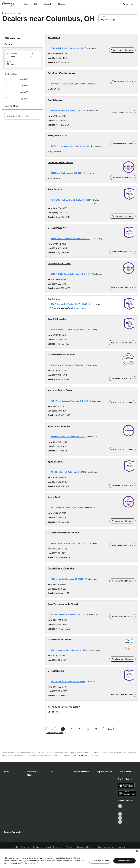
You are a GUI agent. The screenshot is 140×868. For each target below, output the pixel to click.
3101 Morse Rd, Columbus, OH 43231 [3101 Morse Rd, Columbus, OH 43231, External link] (67, 173)
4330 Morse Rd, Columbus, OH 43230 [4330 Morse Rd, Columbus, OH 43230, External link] (68, 579)
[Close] (137, 851)
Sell (35, 4)
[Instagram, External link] (120, 818)
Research (47, 4)
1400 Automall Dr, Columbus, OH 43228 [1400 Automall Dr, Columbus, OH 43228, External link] (69, 681)
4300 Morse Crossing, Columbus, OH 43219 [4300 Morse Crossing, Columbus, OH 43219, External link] (71, 401)
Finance (62, 4)
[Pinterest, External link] (120, 822)
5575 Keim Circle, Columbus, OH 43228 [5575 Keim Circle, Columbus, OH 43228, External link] (69, 437)
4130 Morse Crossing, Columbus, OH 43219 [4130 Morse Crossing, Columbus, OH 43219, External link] (70, 650)
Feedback (121, 847)
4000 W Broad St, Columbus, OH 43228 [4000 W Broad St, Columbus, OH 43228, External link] (69, 84)
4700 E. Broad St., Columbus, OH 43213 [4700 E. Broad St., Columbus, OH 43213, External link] (69, 330)
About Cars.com (22, 847)
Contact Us (37, 847)
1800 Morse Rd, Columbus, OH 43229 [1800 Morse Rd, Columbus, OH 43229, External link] (68, 508)
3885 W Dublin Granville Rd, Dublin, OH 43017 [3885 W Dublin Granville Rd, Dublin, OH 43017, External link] (72, 274)
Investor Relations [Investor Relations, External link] (54, 847)
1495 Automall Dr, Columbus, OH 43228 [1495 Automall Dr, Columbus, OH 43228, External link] (69, 543)
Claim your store (78, 308)
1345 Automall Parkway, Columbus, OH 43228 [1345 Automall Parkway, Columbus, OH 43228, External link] (71, 238)
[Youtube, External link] (120, 814)
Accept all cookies (124, 861)
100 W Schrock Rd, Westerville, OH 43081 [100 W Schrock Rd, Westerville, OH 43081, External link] (70, 304)
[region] (70, 858)
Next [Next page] (108, 729)
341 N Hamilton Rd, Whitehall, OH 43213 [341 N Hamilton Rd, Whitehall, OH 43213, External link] (69, 111)
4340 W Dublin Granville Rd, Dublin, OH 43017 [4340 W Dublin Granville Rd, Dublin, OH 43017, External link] (72, 200)
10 (96, 729)
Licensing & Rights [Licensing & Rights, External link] (86, 847)
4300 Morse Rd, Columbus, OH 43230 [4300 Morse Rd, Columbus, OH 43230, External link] (68, 365)
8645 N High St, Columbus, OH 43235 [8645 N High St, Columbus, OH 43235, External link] (68, 48)
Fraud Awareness (105, 847)
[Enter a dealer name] (23, 116)
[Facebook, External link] (120, 810)
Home (5, 13)
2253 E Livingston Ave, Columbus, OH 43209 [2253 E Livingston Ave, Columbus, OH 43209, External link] (71, 146)
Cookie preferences (100, 861)
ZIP (32, 53)
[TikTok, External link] (120, 806)
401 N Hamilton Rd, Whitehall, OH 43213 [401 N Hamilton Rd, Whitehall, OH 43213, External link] (69, 615)
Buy (25, 4)
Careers (70, 847)
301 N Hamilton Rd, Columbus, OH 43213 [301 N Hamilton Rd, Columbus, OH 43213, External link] (69, 472)
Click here (53, 712)
